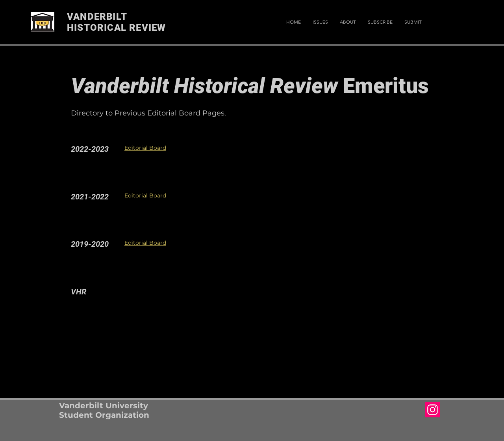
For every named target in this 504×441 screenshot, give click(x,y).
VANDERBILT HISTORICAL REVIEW (116, 22)
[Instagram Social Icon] (433, 410)
